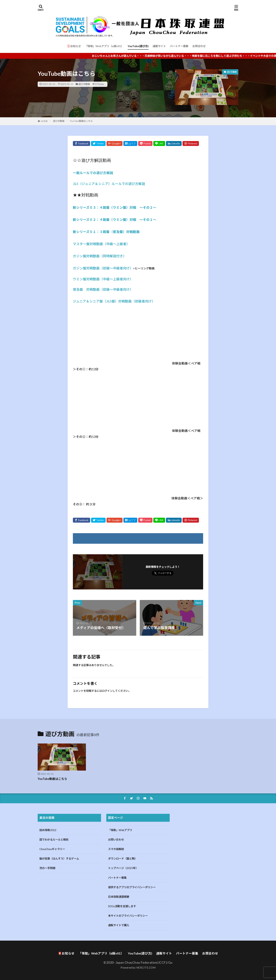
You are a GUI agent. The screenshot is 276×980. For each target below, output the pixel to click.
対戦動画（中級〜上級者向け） (110, 279)
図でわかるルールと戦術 (54, 839)
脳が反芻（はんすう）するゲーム (59, 858)
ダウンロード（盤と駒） (123, 858)
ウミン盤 (80, 279)
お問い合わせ (116, 839)
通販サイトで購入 (119, 925)
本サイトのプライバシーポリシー (128, 915)
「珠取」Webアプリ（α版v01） (104, 46)
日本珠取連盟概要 (119, 896)
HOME (44, 121)
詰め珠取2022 (48, 829)
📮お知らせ (74, 46)
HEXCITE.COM (146, 967)
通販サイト (159, 46)
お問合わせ (199, 46)
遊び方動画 (84, 84)
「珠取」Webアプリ (120, 829)
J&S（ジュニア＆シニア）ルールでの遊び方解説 (109, 184)
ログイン (107, 690)
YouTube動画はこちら (81, 121)
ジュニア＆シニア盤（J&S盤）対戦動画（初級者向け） (114, 301)
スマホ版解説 (116, 848)
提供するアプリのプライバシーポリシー (132, 887)
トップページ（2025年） (123, 867)
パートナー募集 (179, 46)
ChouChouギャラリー (52, 848)
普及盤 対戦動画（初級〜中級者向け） (103, 289)
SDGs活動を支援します (122, 906)
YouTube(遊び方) (138, 46)
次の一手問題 (47, 867)
